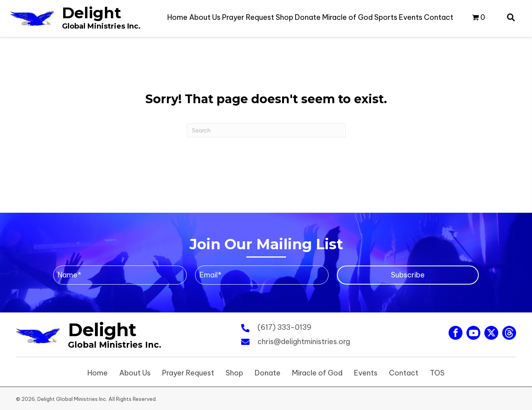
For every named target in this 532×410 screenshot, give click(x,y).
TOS (437, 373)
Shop (234, 373)
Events (366, 373)
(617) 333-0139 (284, 327)
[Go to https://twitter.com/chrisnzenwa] (491, 333)
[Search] (266, 130)
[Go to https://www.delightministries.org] (75, 18)
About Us (135, 373)
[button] (408, 275)
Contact (404, 373)
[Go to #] (509, 333)
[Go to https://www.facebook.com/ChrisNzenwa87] (456, 333)
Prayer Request (188, 373)
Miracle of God (317, 373)
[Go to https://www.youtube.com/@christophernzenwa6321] (473, 333)
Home (98, 373)
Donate (268, 373)
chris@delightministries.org (304, 342)
